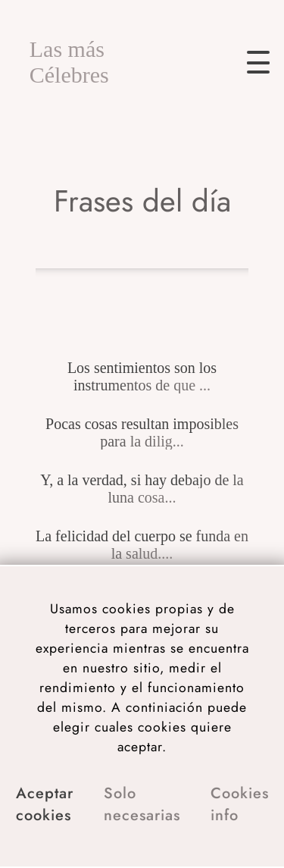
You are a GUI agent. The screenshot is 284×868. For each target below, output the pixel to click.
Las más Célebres (69, 62)
